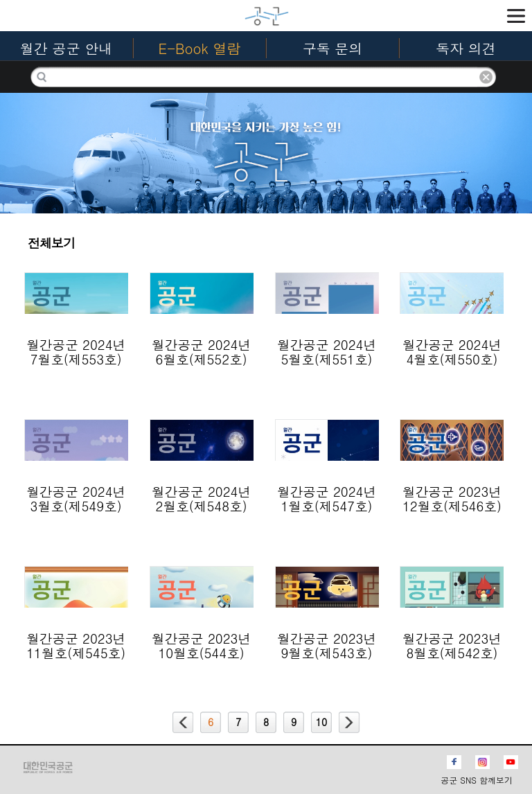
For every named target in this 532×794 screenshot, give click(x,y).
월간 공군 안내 (66, 48)
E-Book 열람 (200, 48)
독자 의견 (466, 48)
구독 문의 (333, 48)
